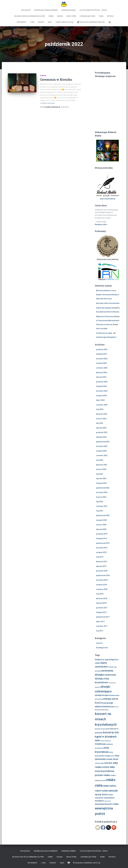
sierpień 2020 (101, 520)
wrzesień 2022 (102, 492)
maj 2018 (100, 594)
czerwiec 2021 (102, 506)
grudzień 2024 (102, 382)
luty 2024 (100, 423)
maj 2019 (100, 557)
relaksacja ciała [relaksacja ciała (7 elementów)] (100, 780)
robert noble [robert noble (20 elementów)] (101, 791)
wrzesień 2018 (102, 580)
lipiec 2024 (100, 400)
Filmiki (101, 16)
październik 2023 (103, 442)
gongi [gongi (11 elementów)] (106, 703)
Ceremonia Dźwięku (68, 10)
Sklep (50, 22)
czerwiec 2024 (102, 405)
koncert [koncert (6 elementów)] (116, 707)
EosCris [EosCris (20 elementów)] (99, 703)
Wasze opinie (71, 16)
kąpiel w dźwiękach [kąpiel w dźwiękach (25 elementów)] (106, 737)
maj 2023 (100, 460)
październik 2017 (103, 617)
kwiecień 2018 (102, 599)
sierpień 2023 (101, 451)
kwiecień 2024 (102, 414)
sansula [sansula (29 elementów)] (113, 791)
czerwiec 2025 (102, 368)
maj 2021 (100, 511)
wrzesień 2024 (102, 391)
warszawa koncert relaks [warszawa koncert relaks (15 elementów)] (107, 804)
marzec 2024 (101, 419)
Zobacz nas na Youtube (64, 22)
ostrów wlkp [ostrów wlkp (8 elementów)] (99, 763)
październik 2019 (103, 543)
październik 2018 (103, 575)
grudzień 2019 (102, 534)
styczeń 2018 (101, 603)
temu (65, 107)
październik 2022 (103, 488)
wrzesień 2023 (102, 446)
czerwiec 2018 (102, 589)
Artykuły (110, 16)
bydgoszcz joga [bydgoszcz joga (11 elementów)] (102, 660)
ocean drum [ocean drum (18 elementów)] (112, 759)
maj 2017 (100, 631)
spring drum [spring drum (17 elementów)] (101, 795)
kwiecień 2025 (102, 373)
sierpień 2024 (101, 396)
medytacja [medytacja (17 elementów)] (100, 744)
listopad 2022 (101, 483)
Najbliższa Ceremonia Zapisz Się (91, 22)
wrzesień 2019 (102, 548)
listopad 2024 (101, 386)
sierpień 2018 (101, 585)
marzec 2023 (101, 469)
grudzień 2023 (102, 432)
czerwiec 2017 (102, 626)
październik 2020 (103, 515)
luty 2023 (100, 474)
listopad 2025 (101, 354)
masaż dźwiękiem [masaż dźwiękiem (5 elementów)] (105, 741)
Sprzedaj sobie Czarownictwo (108, 303)
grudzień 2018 (102, 571)
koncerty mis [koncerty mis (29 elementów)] (111, 732)
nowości (43, 76)
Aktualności (26, 10)
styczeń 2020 (101, 529)
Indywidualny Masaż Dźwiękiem (46, 10)
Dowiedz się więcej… (48, 103)
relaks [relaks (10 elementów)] (113, 775)
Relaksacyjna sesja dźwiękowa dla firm (30, 16)
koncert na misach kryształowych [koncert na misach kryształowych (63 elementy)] (106, 719)
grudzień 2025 (102, 349)
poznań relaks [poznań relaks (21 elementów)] (102, 775)
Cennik (51, 16)
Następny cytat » (101, 224)
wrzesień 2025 (102, 359)
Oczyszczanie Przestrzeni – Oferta (93, 10)
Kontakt (41, 22)
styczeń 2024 (101, 428)
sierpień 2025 (101, 363)
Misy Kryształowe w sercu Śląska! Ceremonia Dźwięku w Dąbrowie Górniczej (108, 295)
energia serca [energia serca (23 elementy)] (111, 699)
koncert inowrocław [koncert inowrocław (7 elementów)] (102, 710)
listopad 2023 (101, 437)
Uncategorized (102, 648)
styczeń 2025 (101, 377)
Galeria (60, 16)
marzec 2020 (101, 525)
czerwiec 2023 (102, 455)
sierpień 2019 (101, 552)
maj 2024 (100, 409)
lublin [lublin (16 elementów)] (97, 740)
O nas (32, 22)
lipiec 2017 (100, 622)
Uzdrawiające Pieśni (87, 16)
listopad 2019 (101, 539)
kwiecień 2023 (102, 465)
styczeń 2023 (101, 479)
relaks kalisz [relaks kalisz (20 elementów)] (109, 786)
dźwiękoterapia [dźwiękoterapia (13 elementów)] (102, 695)
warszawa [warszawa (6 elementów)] (108, 801)
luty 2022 (100, 502)
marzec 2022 (101, 497)
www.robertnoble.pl (108, 199)
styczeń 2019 (101, 566)
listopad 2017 (101, 612)
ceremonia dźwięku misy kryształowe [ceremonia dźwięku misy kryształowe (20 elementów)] (105, 679)
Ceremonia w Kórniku (56, 80)
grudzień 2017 (102, 608)
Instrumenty (22, 22)
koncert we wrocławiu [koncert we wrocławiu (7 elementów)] (102, 729)
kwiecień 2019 (102, 562)
